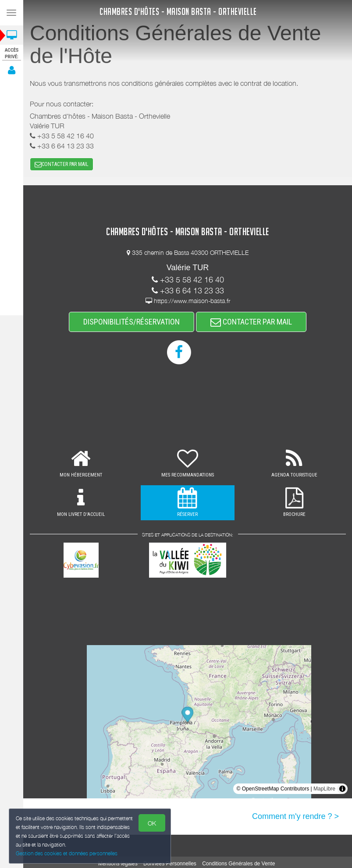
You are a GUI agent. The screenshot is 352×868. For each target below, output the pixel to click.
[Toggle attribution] (342, 789)
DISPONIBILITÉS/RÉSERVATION (132, 322)
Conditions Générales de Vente (238, 864)
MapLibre (324, 789)
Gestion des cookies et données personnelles (65, 854)
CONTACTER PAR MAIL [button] (62, 164)
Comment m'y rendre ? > (295, 816)
